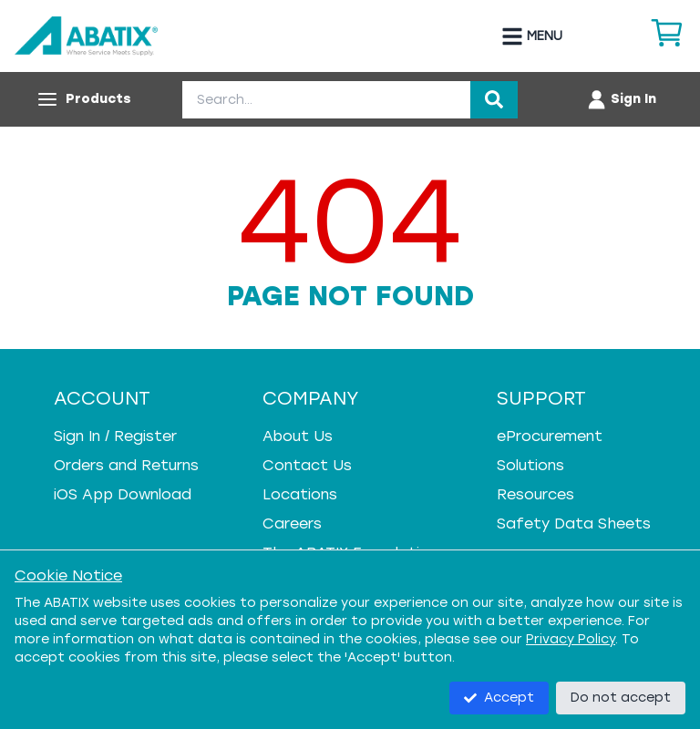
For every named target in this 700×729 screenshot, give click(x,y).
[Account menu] (621, 99)
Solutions (530, 465)
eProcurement (550, 436)
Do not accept (621, 698)
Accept (499, 698)
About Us (298, 436)
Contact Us (307, 465)
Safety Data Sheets (574, 524)
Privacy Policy (571, 639)
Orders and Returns (126, 465)
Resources (535, 494)
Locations (300, 494)
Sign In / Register (115, 436)
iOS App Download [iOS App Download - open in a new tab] (123, 494)
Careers (292, 524)
